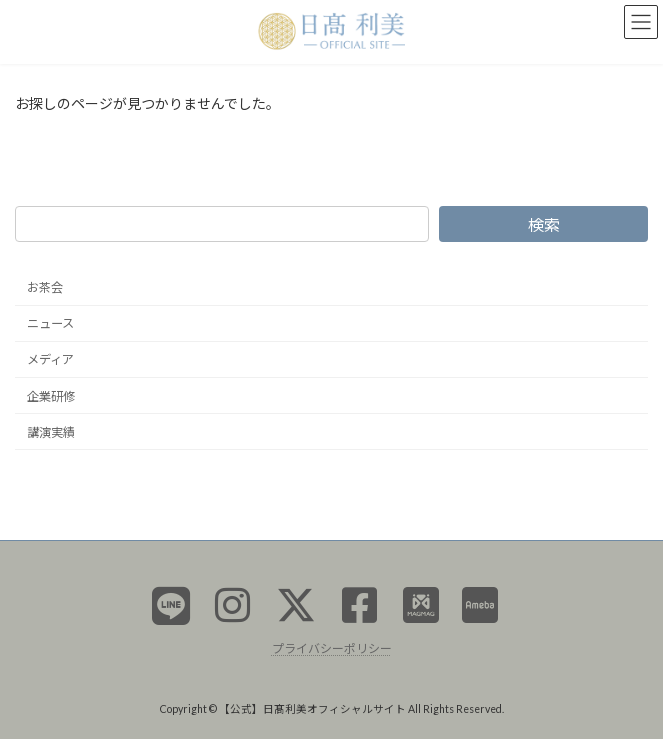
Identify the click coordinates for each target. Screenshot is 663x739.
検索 (544, 223)
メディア (50, 359)
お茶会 (45, 287)
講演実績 (51, 431)
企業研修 (51, 395)
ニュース (50, 323)
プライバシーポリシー (332, 647)
